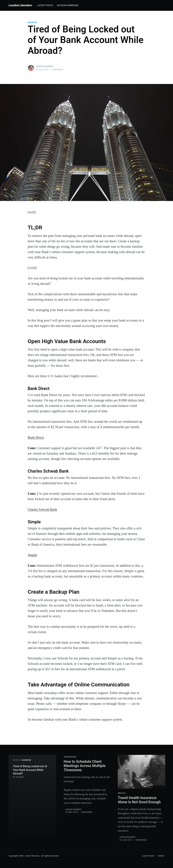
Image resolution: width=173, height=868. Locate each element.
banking (32, 22)
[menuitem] (45, 5)
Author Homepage (68, 5)
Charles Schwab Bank (43, 509)
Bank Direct (36, 437)
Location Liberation (20, 5)
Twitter (161, 856)
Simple (33, 555)
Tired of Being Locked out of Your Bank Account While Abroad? (30, 770)
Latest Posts (45, 5)
